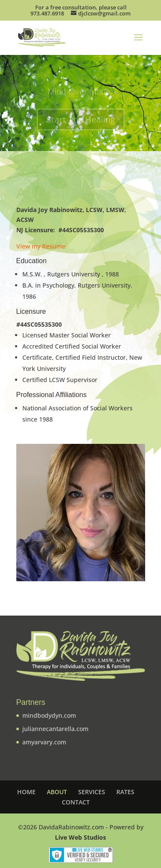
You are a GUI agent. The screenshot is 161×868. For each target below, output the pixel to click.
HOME (26, 792)
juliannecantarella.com (55, 729)
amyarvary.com (44, 742)
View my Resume (41, 246)
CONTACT (76, 802)
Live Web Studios (80, 837)
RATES (125, 792)
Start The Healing (81, 120)
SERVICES (92, 792)
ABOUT (57, 792)
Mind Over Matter (80, 93)
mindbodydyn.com (49, 715)
